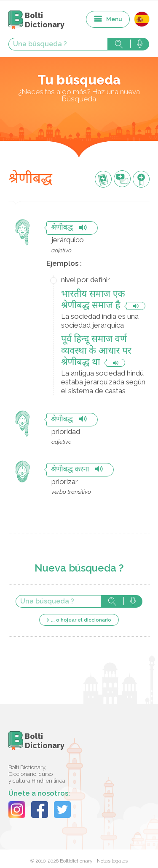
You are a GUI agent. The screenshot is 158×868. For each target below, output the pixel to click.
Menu (114, 19)
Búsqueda (119, 44)
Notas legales (112, 861)
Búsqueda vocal (140, 44)
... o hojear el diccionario (81, 620)
